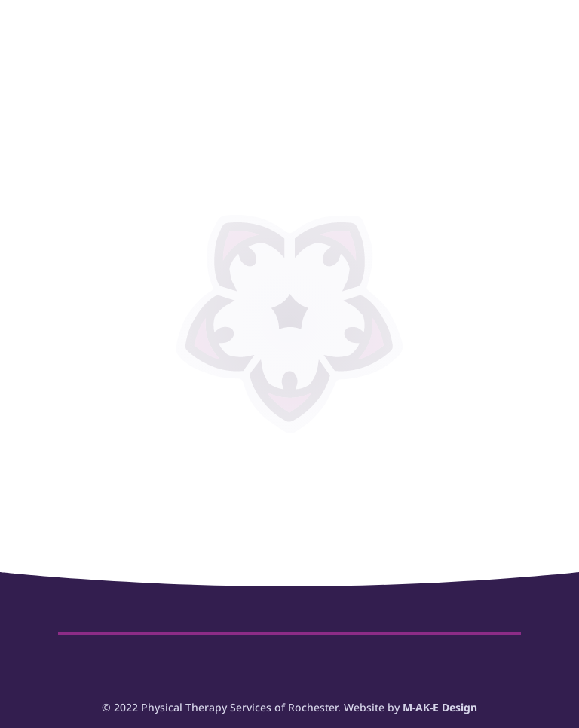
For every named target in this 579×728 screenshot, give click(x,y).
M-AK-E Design (440, 707)
